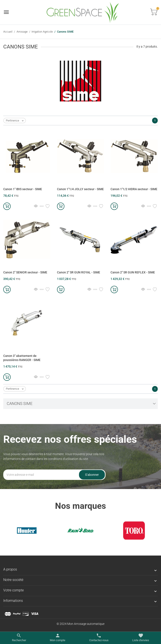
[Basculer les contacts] (99, 638)
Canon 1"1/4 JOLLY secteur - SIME (80, 189)
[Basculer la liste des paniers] (154, 12)
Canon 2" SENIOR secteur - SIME (25, 272)
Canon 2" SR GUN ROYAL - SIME (79, 272)
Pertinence (16, 121)
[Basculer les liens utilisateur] (58, 638)
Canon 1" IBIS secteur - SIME (23, 189)
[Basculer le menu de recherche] (19, 638)
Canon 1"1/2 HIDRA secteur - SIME (134, 189)
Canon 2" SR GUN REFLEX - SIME (133, 272)
